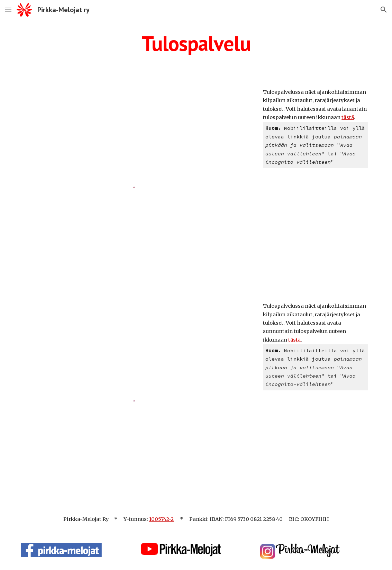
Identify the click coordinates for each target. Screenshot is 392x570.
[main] (196, 43)
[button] (8, 10)
